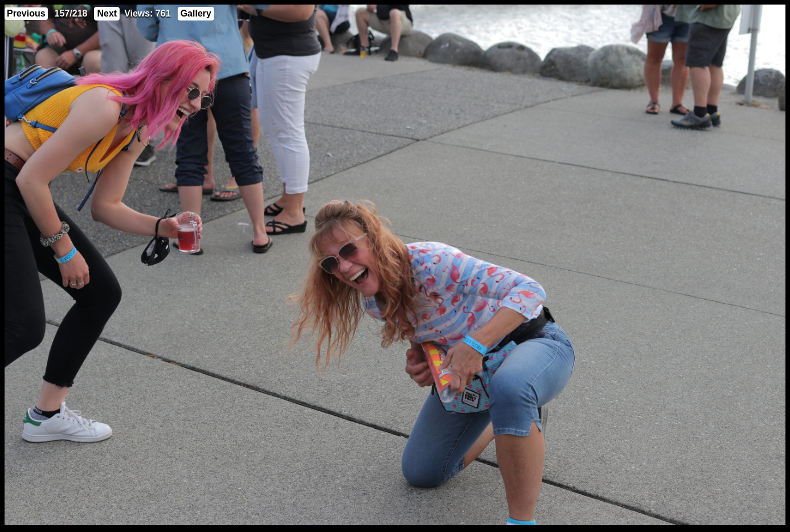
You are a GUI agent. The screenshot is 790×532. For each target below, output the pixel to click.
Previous (26, 13)
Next (107, 13)
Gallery (196, 13)
